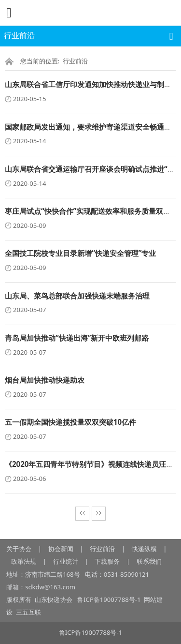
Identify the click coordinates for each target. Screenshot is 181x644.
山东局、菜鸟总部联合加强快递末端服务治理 (77, 296)
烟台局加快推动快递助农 (45, 380)
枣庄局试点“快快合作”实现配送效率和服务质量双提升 (91, 211)
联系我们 (149, 561)
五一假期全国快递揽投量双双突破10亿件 (70, 422)
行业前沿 (75, 61)
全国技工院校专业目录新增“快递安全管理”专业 (80, 253)
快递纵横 (144, 549)
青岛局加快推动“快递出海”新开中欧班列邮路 (77, 338)
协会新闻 (61, 549)
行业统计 (66, 561)
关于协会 (19, 549)
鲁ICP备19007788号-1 (110, 599)
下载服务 (107, 561)
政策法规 (24, 561)
